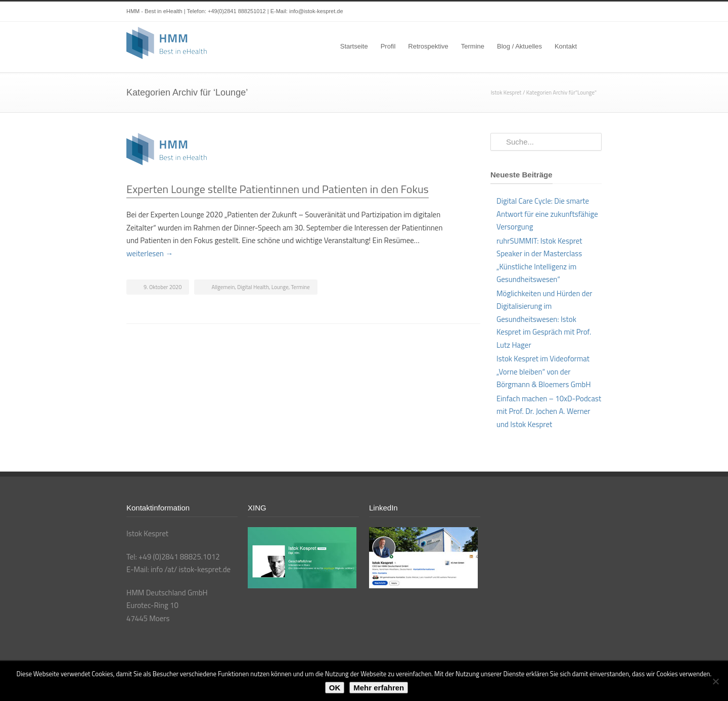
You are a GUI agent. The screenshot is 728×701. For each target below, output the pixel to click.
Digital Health (253, 287)
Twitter (531, 12)
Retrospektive (428, 46)
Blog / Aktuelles (519, 46)
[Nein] (715, 681)
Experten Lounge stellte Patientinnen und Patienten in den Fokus (278, 189)
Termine (473, 46)
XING (591, 12)
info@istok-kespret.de (316, 11)
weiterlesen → (150, 253)
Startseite (354, 46)
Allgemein (223, 287)
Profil (388, 46)
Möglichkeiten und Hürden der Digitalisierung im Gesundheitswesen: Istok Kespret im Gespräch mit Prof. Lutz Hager (544, 319)
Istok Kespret (506, 92)
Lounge (280, 287)
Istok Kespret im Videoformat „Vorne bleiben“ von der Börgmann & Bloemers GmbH (544, 371)
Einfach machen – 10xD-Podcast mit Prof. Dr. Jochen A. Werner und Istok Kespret (549, 411)
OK (335, 688)
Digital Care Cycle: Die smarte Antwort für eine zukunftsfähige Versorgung (547, 214)
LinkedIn (551, 12)
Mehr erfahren (379, 688)
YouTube (571, 12)
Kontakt (566, 46)
